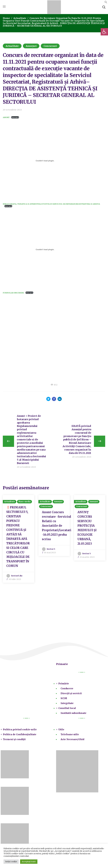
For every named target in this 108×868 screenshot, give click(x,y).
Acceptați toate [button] (29, 862)
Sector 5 (51, 550)
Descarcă (15, 117)
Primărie (64, 685)
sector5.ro (17, 577)
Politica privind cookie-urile (20, 731)
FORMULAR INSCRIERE (13, 293)
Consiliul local (67, 709)
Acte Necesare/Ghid (72, 740)
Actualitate (20, 18)
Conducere (67, 690)
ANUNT (6, 117)
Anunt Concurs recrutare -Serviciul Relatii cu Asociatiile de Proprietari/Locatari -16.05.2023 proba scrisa (57, 527)
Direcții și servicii (71, 694)
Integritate (67, 704)
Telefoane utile (70, 735)
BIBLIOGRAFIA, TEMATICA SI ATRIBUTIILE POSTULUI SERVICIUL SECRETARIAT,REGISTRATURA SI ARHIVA (51, 204)
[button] (104, 32)
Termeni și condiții (14, 740)
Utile (61, 731)
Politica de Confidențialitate (20, 735)
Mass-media (24, 503)
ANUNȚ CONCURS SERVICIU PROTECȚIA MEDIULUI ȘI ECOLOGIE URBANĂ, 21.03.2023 (87, 529)
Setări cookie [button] (11, 862)
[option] (18, 539)
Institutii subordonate (73, 714)
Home (6, 18)
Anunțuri (31, 46)
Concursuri (50, 46)
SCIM (64, 699)
